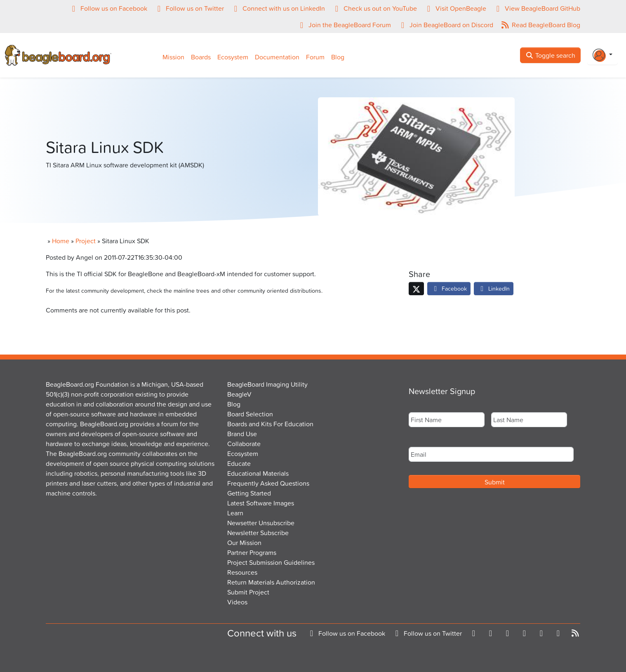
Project (86, 241)
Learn (235, 513)
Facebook (449, 288)
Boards (201, 57)
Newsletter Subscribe (258, 533)
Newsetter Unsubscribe (261, 523)
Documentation (277, 57)
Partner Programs (252, 552)
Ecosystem (233, 57)
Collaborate (244, 444)
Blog (338, 57)
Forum (315, 57)
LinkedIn (494, 288)
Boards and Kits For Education (270, 424)
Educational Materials (258, 473)
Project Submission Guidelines (271, 562)
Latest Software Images (261, 503)
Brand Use (242, 434)
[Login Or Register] (602, 55)
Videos (237, 602)
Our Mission (244, 543)
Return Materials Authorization (271, 582)
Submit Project (248, 592)
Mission (173, 57)
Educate (239, 463)
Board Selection (250, 414)
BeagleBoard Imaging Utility (267, 384)
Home (61, 241)
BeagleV (239, 394)
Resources (242, 572)
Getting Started (249, 493)
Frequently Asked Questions (268, 483)
